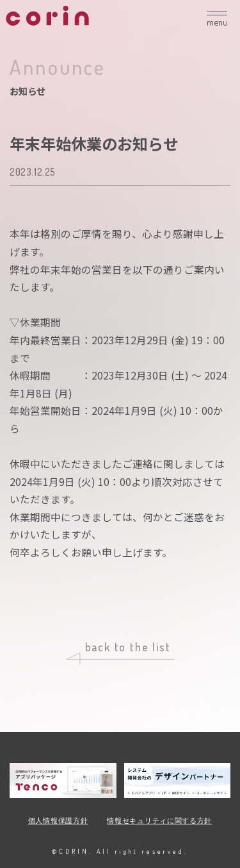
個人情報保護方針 (58, 821)
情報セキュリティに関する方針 (159, 821)
